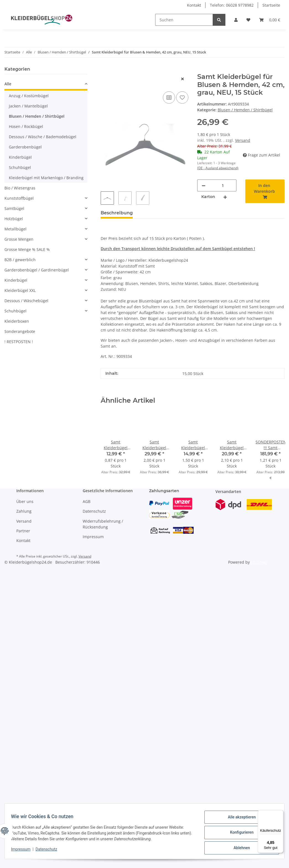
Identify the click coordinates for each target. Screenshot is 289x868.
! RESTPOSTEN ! (19, 342)
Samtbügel (14, 208)
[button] (236, 20)
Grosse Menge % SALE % (27, 249)
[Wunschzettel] (248, 20)
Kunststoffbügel (19, 198)
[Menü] (280, 813)
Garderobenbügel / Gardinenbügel (37, 270)
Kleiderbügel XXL (20, 290)
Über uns (25, 501)
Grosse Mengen (19, 239)
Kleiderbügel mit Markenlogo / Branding (46, 178)
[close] (183, 79)
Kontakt (194, 5)
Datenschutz (94, 511)
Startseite (271, 5)
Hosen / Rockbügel (26, 126)
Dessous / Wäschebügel (26, 301)
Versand (243, 140)
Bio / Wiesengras (20, 188)
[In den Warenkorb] (105, 70)
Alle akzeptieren (239, 820)
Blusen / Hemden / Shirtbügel (245, 110)
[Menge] (223, 185)
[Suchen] (184, 20)
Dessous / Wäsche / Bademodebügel (43, 137)
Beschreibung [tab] (117, 213)
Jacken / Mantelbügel (28, 106)
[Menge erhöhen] (225, 197)
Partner (23, 531)
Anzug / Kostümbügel (29, 96)
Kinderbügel (20, 157)
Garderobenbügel (25, 147)
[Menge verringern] (204, 185)
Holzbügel (14, 219)
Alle (8, 84)
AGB (87, 501)
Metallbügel (15, 229)
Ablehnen (239, 848)
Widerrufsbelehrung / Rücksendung (103, 524)
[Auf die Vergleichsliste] (169, 97)
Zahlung (24, 511)
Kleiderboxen (17, 321)
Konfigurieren (239, 834)
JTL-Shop (259, 562)
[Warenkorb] (270, 20)
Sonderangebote (20, 331)
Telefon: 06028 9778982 (232, 5)
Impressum (93, 537)
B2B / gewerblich (20, 260)
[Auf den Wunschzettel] (182, 97)
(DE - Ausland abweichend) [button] (218, 168)
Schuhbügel (20, 167)
